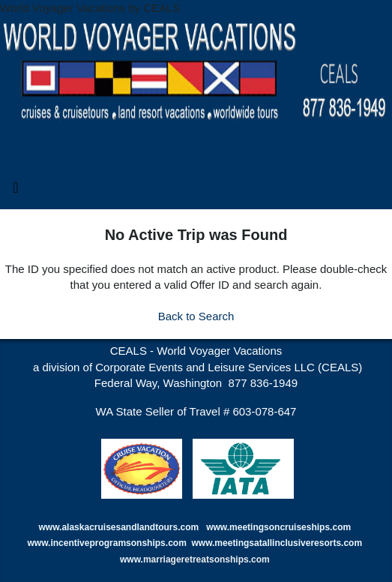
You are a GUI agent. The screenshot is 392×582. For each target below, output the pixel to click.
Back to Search (196, 316)
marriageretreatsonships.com (208, 559)
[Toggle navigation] (16, 191)
